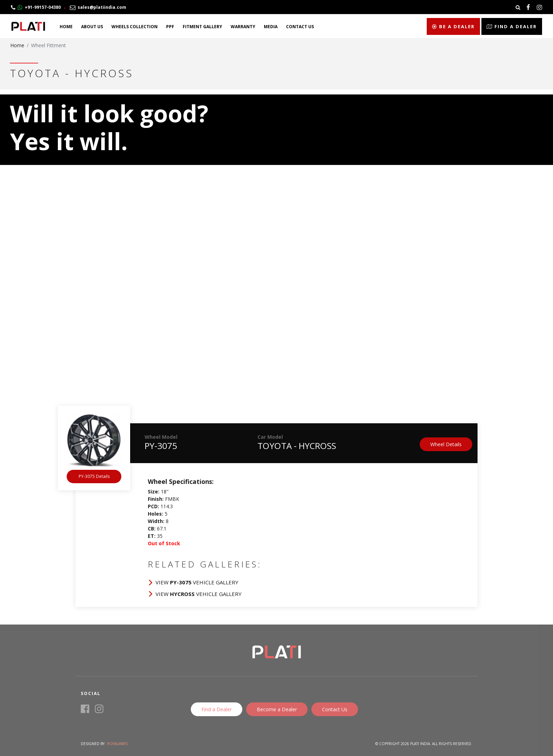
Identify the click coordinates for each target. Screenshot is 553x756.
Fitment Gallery (202, 27)
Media (271, 27)
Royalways (117, 744)
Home (66, 27)
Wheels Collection (135, 27)
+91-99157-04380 (36, 7)
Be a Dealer (453, 26)
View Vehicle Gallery (197, 582)
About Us (92, 27)
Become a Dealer (277, 709)
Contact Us (300, 27)
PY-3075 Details (94, 476)
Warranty (243, 27)
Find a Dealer (512, 26)
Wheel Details (446, 444)
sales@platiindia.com (98, 7)
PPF (170, 27)
